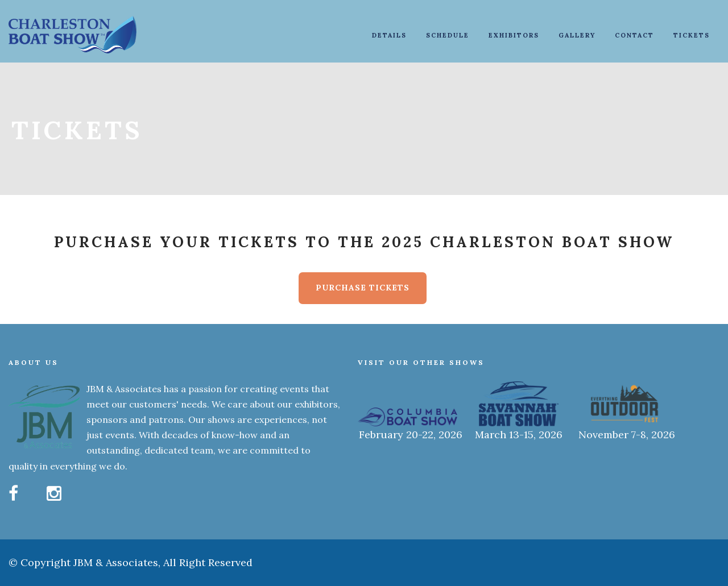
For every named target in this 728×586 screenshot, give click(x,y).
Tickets (692, 35)
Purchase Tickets (363, 288)
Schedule (448, 35)
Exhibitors (514, 35)
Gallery (577, 35)
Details (389, 35)
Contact (634, 35)
